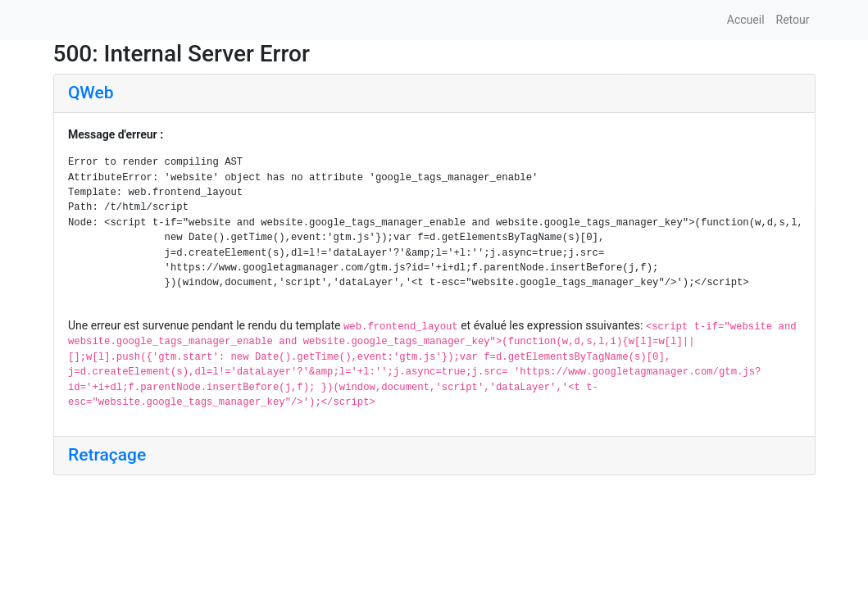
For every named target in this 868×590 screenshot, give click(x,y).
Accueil (746, 20)
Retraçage (107, 455)
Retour (793, 20)
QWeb (91, 93)
